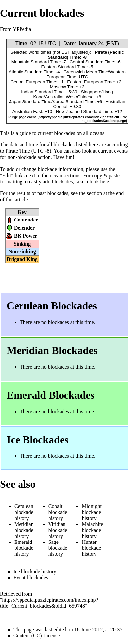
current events (113, 151)
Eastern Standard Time (64, 67)
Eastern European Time (90, 82)
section (94, 193)
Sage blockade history (58, 548)
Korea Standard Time (74, 102)
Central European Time (33, 82)
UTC (50, 43)
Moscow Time (64, 87)
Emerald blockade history (24, 548)
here (105, 182)
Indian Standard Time (42, 92)
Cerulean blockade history (24, 512)
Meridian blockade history (24, 530)
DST (66, 52)
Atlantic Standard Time (31, 72)
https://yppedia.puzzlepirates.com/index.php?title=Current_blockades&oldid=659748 (49, 603)
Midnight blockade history (92, 512)
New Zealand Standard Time (84, 112)
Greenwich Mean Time (86, 72)
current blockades (56, 133)
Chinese (85, 97)
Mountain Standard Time (35, 62)
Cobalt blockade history (58, 512)
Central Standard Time (92, 62)
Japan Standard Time (30, 102)
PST (112, 43)
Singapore (91, 92)
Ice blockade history (35, 571)
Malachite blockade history (92, 530)
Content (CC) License (36, 636)
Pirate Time (18, 151)
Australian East (27, 112)
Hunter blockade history (91, 548)
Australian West (61, 97)
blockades (64, 145)
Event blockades (31, 577)
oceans (97, 133)
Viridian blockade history (58, 530)
